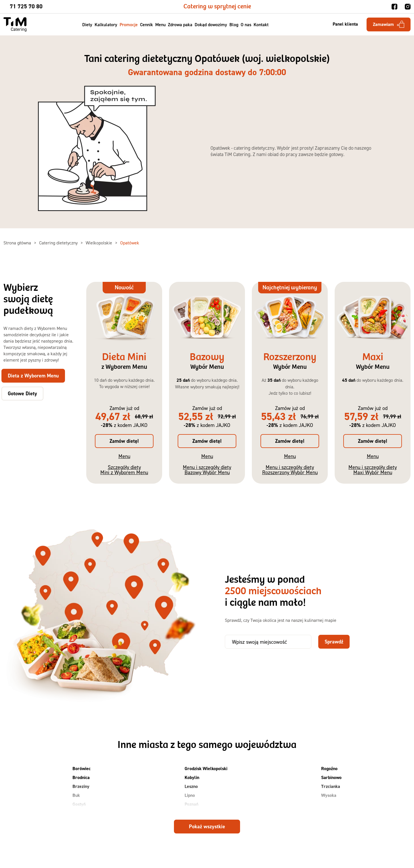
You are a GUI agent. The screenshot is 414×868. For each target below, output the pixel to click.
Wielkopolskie (99, 243)
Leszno (191, 786)
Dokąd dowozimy (211, 24)
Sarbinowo (331, 777)
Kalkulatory (106, 24)
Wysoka (329, 795)
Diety (88, 24)
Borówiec (82, 769)
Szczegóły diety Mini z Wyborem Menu (124, 470)
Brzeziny (81, 786)
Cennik (147, 24)
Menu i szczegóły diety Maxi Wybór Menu (373, 470)
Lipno (190, 795)
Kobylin (192, 777)
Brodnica (81, 777)
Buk (76, 795)
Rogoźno (329, 769)
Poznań (191, 804)
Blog (234, 24)
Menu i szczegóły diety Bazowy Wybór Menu (207, 470)
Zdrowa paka (180, 24)
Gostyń (79, 804)
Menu (161, 24)
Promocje (129, 24)
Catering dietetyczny (59, 243)
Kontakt (261, 24)
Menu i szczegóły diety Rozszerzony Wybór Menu (290, 470)
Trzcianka (331, 786)
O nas (246, 24)
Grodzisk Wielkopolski (206, 769)
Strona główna (18, 243)
